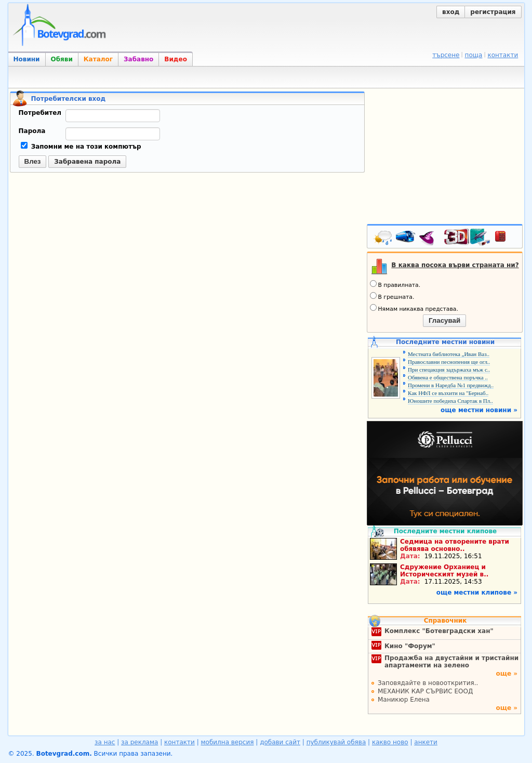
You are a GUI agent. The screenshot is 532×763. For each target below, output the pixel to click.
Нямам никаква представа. (414, 308)
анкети (426, 742)
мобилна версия (228, 742)
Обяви (62, 59)
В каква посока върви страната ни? (455, 265)
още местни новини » (479, 410)
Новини (27, 59)
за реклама (139, 742)
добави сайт (280, 742)
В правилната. (395, 284)
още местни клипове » (477, 593)
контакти (503, 55)
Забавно (138, 59)
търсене (446, 55)
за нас (105, 742)
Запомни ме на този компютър (81, 147)
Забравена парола (87, 162)
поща (474, 55)
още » (507, 674)
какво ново (390, 742)
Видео (176, 59)
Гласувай (444, 320)
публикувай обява (336, 742)
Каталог (98, 59)
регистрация (493, 12)
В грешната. (392, 296)
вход (451, 12)
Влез (33, 161)
